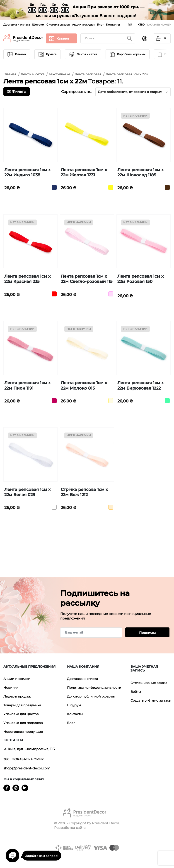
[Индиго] (54, 187)
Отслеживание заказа (149, 683)
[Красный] (54, 294)
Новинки (11, 688)
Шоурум (74, 705)
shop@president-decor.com (27, 768)
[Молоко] (111, 401)
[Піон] (54, 401)
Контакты (75, 714)
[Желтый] (111, 187)
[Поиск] (108, 38)
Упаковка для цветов (21, 714)
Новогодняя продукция (23, 732)
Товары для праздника (22, 705)
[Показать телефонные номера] (154, 25)
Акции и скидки (17, 679)
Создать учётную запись (151, 700)
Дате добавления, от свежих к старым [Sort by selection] (133, 92)
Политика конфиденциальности (94, 688)
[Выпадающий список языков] (130, 25)
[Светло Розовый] (111, 294)
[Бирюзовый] (167, 401)
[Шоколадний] (167, 187)
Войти (136, 692)
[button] (34, 667)
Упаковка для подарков (23, 723)
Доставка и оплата (82, 679)
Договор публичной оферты (91, 696)
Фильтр (17, 91)
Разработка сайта (70, 828)
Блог (71, 723)
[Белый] (54, 507)
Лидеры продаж (17, 696)
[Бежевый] (111, 507)
